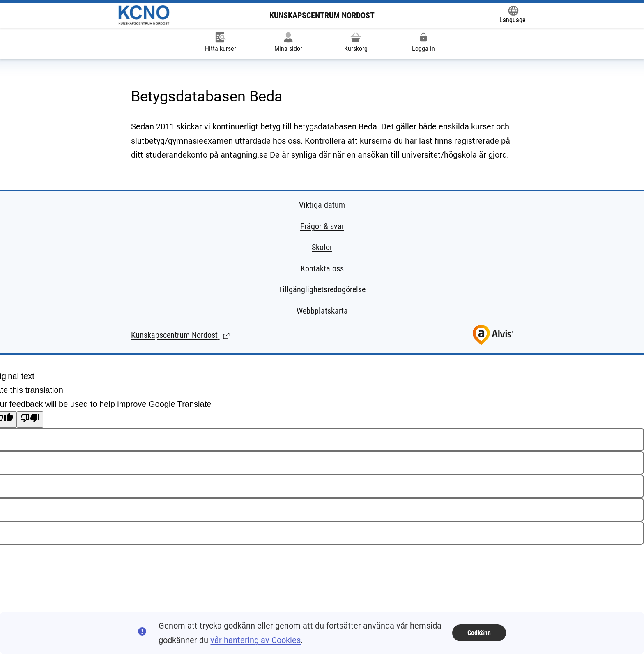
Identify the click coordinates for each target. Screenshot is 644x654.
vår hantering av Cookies (255, 640)
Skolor (322, 247)
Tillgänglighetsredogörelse (322, 289)
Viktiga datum (322, 205)
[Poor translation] (30, 420)
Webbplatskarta (322, 311)
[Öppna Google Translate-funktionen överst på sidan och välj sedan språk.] (513, 15)
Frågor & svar (322, 226)
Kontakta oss (322, 268)
